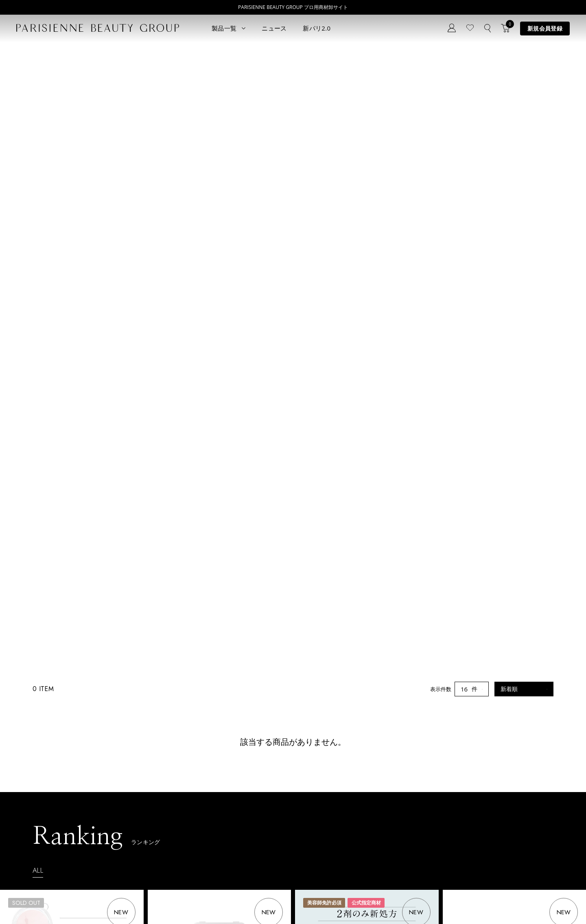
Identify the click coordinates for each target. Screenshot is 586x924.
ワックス (51, 852)
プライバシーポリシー (65, 901)
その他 (111, 840)
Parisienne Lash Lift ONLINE (294, 803)
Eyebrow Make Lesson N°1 (292, 815)
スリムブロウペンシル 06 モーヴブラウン (364, 670)
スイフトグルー (33, 670)
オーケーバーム (475, 460)
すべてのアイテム (62, 791)
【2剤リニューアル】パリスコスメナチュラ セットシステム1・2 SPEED (367, 464)
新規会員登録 (545, 28)
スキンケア (117, 803)
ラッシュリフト (59, 803)
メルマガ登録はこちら (205, 836)
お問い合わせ (194, 824)
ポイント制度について (260, 901)
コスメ (111, 815)
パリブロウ (54, 815)
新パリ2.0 (317, 28)
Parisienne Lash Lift (284, 791)
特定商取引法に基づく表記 (135, 901)
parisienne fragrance (285, 852)
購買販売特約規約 (200, 901)
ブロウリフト (57, 827)
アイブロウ (54, 840)
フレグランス (57, 864)
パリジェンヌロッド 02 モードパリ (503, 670)
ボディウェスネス (125, 827)
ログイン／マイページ (205, 811)
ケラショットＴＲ (183, 670)
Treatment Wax (279, 840)
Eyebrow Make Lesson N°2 (292, 827)
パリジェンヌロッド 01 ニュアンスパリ (213, 460)
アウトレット (119, 852)
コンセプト (191, 787)
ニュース (274, 28)
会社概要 (311, 901)
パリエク (114, 791)
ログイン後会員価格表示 (40, 495)
